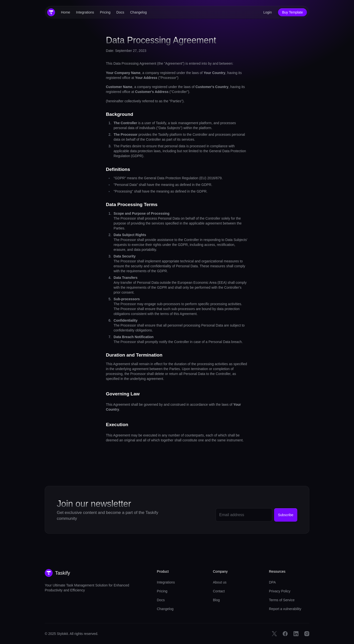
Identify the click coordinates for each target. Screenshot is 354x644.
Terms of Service (282, 600)
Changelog (138, 12)
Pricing (105, 12)
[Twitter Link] (274, 634)
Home (66, 12)
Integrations (85, 12)
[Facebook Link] (285, 634)
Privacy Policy (280, 591)
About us (220, 582)
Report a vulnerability (285, 609)
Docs (120, 12)
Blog (216, 600)
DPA (272, 582)
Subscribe (286, 515)
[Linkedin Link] (296, 634)
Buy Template (292, 12)
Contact (219, 591)
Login (267, 12)
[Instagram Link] (307, 634)
